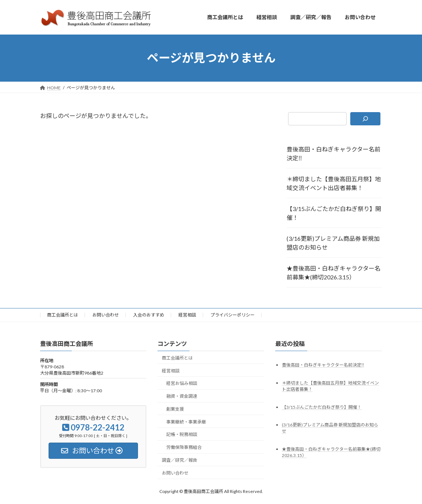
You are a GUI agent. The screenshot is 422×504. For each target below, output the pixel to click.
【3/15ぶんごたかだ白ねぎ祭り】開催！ (334, 213)
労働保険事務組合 (184, 447)
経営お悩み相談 (182, 383)
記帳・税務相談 (182, 434)
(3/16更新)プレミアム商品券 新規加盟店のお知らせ (333, 243)
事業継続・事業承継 (186, 421)
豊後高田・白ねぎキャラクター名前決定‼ (334, 153)
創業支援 (175, 409)
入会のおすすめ (149, 315)
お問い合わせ (106, 315)
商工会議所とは (63, 315)
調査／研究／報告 (180, 460)
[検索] (365, 119)
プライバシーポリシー (233, 315)
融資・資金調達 (182, 396)
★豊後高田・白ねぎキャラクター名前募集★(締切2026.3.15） (334, 273)
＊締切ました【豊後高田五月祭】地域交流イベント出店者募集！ (334, 183)
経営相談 (187, 315)
